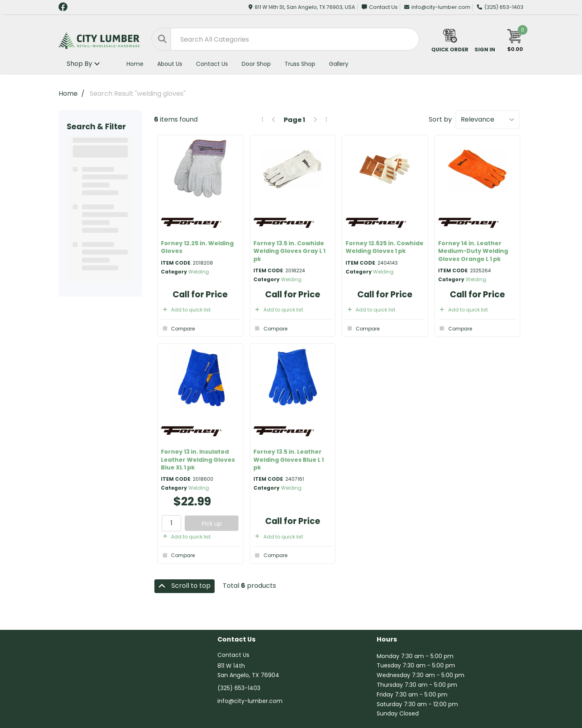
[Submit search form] (161, 39)
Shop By (79, 64)
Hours (387, 640)
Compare (178, 328)
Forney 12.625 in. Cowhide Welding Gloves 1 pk (385, 247)
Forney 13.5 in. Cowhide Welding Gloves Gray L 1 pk (289, 251)
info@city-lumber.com (437, 7)
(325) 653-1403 (500, 7)
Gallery (339, 64)
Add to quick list (186, 310)
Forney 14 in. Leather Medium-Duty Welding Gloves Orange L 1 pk (473, 251)
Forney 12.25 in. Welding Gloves (197, 247)
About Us (170, 64)
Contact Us (380, 7)
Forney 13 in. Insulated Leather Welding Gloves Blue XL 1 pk (198, 459)
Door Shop (256, 64)
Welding (199, 272)
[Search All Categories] (285, 39)
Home (135, 64)
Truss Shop (300, 64)
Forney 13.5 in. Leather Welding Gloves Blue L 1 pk (289, 459)
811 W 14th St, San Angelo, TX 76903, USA (302, 7)
